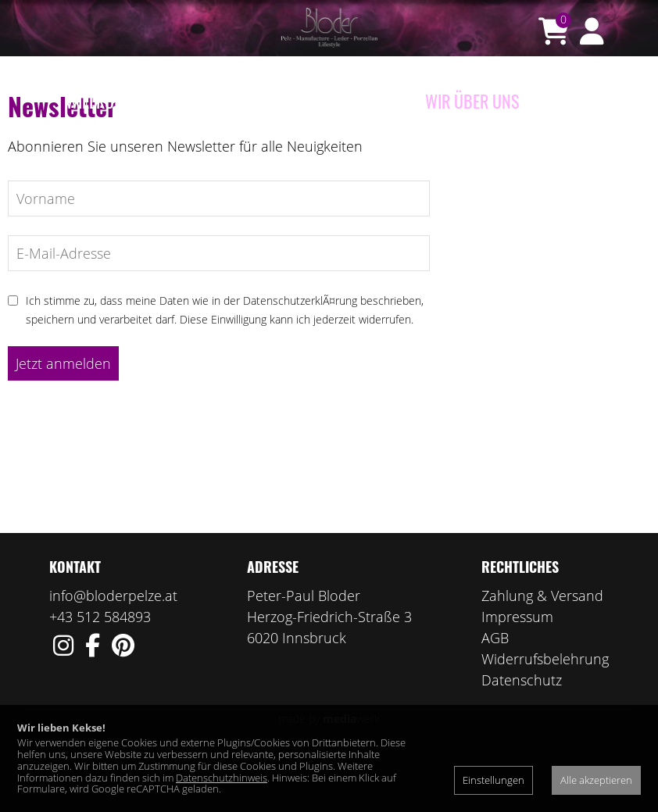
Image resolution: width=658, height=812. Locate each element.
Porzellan (269, 101)
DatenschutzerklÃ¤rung (300, 361)
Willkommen (110, 101)
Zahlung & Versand (542, 656)
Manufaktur (365, 101)
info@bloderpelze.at (113, 656)
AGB (495, 699)
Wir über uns (472, 101)
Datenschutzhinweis (222, 778)
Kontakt (564, 101)
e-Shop (193, 101)
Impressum (517, 678)
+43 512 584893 (100, 678)
